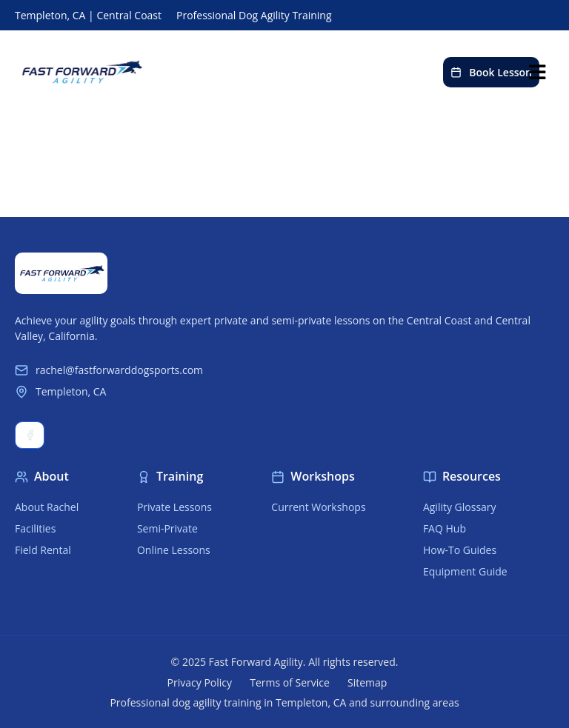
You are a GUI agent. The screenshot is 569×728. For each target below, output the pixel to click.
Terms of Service (290, 682)
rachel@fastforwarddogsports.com (109, 370)
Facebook (30, 435)
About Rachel (47, 507)
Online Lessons (174, 550)
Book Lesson (491, 72)
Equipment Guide (465, 571)
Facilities (35, 528)
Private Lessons (174, 507)
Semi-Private (167, 528)
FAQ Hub (445, 528)
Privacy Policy (200, 682)
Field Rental (43, 550)
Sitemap (367, 682)
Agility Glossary (460, 507)
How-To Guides (460, 550)
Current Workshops (318, 507)
